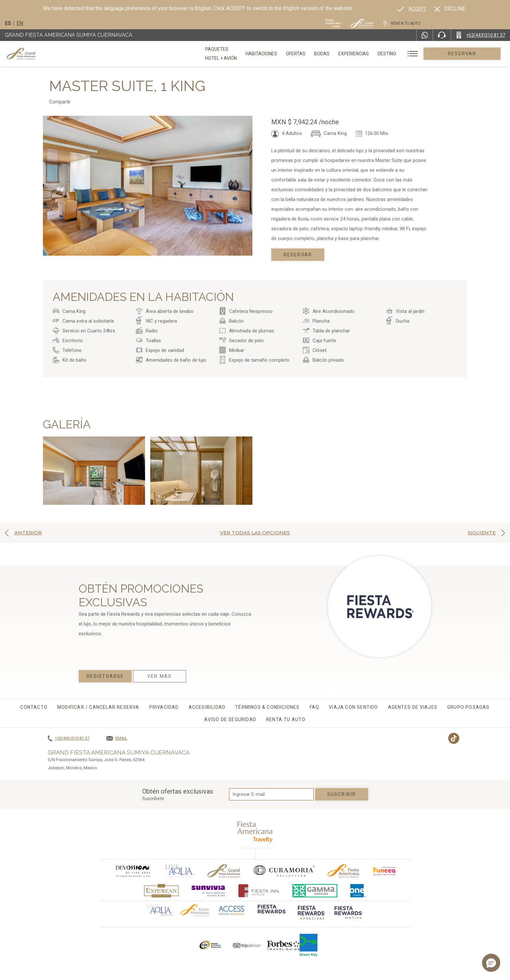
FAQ (315, 707)
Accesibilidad (207, 707)
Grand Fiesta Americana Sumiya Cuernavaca (69, 35)
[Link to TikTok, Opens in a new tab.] (454, 738)
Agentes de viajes (413, 707)
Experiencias (378, 54)
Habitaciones (285, 54)
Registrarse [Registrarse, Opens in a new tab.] (105, 676)
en (20, 23)
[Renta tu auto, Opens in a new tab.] (402, 23)
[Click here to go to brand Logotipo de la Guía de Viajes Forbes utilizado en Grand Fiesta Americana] (283, 945)
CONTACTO (34, 707)
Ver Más (160, 676)
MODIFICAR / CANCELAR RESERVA (98, 707)
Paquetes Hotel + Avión (233, 56)
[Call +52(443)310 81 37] (481, 35)
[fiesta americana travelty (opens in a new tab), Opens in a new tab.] (255, 832)
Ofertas (320, 54)
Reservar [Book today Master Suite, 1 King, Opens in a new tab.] (298, 255)
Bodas (346, 54)
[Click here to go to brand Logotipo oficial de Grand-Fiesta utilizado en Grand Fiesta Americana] (224, 871)
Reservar (474, 54)
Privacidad (164, 707)
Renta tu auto (286, 719)
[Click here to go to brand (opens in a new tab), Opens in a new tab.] (133, 871)
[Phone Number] (442, 35)
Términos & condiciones (267, 707)
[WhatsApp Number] (425, 35)
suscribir (342, 794)
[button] (491, 963)
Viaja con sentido (353, 707)
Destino (411, 54)
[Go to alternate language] (412, 9)
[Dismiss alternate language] (450, 9)
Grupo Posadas (469, 707)
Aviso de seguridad (230, 719)
